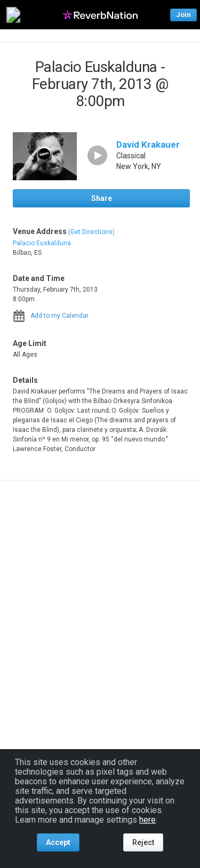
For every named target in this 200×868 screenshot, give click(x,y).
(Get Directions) (91, 232)
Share (102, 198)
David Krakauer (148, 144)
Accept (58, 842)
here (147, 820)
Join (183, 15)
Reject (143, 842)
